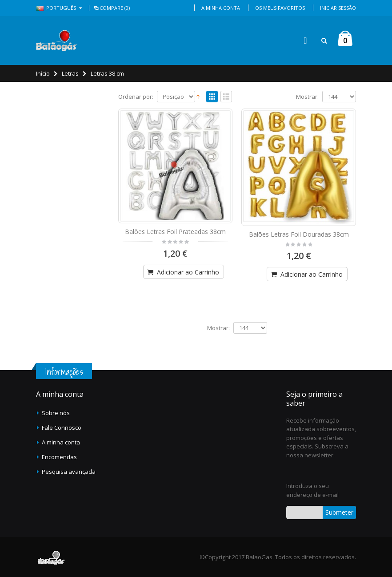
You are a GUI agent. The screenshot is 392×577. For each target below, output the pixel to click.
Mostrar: (307, 97)
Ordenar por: (136, 97)
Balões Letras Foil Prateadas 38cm (175, 232)
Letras (70, 73)
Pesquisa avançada (69, 472)
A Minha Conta (221, 8)
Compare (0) (111, 8)
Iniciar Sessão (338, 8)
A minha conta (61, 442)
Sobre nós (56, 413)
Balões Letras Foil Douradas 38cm (299, 234)
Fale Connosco (62, 428)
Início (43, 73)
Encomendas (59, 457)
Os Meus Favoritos (280, 8)
